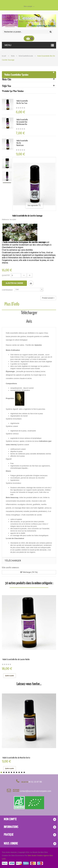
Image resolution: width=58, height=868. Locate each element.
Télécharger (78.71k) (29, 572)
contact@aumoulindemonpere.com (35, 791)
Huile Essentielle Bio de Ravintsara (22, 143)
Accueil (4, 56)
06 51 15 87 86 (35, 782)
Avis (29, 322)
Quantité (6, 275)
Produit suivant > (48, 298)
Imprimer (31, 283)
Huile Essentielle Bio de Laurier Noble (16, 660)
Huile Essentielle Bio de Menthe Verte (16, 758)
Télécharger (29, 313)
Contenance (7, 290)
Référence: (6, 220)
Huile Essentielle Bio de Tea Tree (22, 102)
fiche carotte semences (10, 568)
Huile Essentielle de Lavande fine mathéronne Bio (22, 122)
